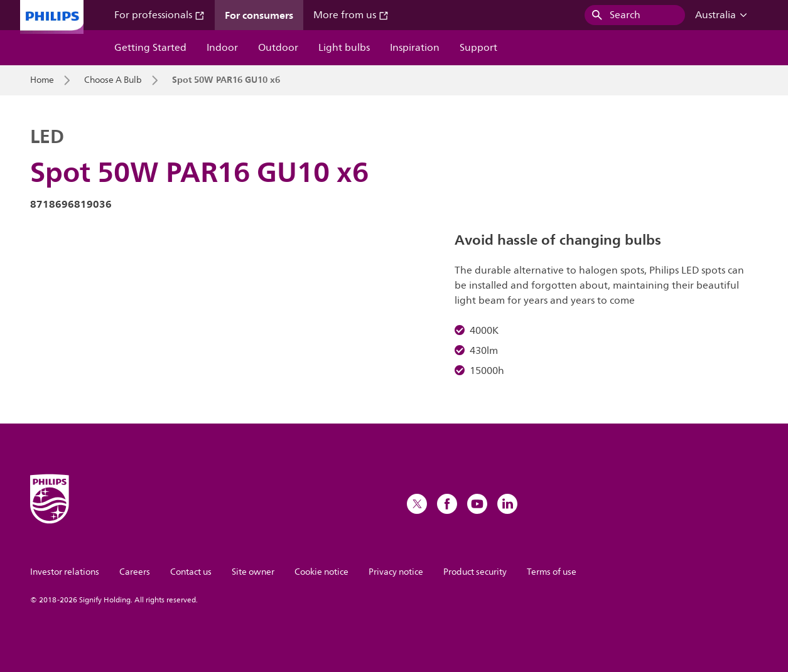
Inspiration (415, 48)
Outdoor (278, 48)
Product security (475, 572)
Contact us (191, 572)
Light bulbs (344, 48)
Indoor (222, 48)
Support (478, 48)
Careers (135, 572)
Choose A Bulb (113, 80)
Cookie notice (321, 572)
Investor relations (65, 572)
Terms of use (552, 572)
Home (42, 80)
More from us (351, 15)
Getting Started (150, 48)
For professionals (159, 15)
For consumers (259, 15)
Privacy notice (396, 572)
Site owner (253, 572)
